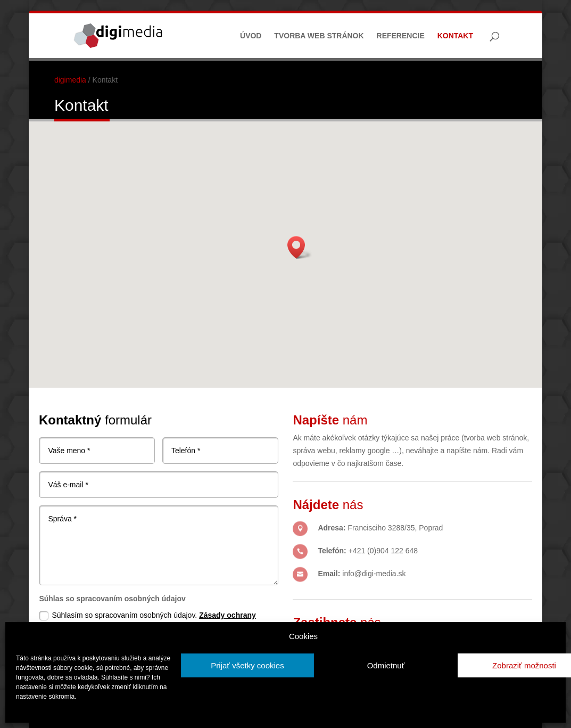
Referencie (401, 36)
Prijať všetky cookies (247, 665)
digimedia (70, 80)
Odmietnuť (386, 665)
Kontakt (455, 36)
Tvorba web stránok (319, 36)
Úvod (251, 36)
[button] (300, 247)
